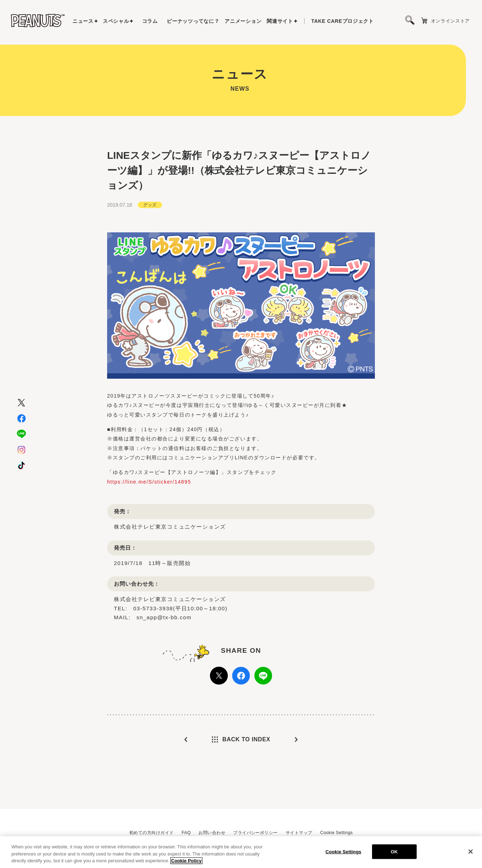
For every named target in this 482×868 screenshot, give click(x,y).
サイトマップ (299, 833)
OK (394, 852)
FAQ (186, 833)
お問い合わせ (212, 833)
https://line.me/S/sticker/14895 (149, 478)
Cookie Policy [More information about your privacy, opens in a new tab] (186, 861)
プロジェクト (343, 21)
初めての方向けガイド (152, 833)
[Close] (471, 852)
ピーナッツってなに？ (193, 21)
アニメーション (243, 21)
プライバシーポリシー (255, 833)
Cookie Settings (337, 833)
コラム (150, 21)
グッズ (150, 201)
